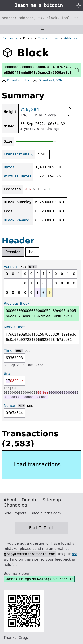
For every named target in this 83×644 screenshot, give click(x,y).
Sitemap (52, 500)
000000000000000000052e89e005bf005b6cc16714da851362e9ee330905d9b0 (41, 313)
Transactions (17, 154)
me (74, 554)
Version (10, 267)
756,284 (30, 109)
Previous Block (17, 303)
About (10, 500)
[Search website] (41, 18)
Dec (28, 351)
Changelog (15, 505)
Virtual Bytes (18, 176)
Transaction (48, 38)
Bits (33, 267)
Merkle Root (14, 327)
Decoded (13, 252)
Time (8, 351)
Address (71, 38)
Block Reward (17, 220)
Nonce (9, 406)
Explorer (10, 38)
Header (18, 241)
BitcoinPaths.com (46, 513)
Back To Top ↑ (41, 528)
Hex (32, 252)
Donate (30, 500)
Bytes (9, 167)
